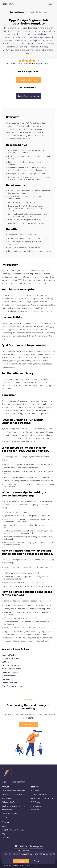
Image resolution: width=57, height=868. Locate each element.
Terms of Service (18, 865)
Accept (21, 861)
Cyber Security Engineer (12, 686)
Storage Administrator (11, 658)
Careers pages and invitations (14, 795)
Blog (4, 834)
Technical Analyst (9, 655)
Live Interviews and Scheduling (14, 806)
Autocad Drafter (9, 676)
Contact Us (6, 837)
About (4, 826)
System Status (35, 806)
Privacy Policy (6, 865)
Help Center (35, 791)
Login (4, 782)
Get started (29, 724)
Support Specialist (9, 683)
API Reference (35, 802)
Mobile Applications (10, 813)
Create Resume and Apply (29, 96)
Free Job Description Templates (43, 798)
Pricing (4, 817)
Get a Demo (35, 810)
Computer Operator (10, 672)
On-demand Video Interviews (13, 791)
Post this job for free (29, 80)
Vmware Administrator (11, 669)
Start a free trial (17, 782)
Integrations (7, 810)
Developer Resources (38, 795)
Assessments (7, 798)
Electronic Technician (11, 665)
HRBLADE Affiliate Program (13, 830)
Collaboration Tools (10, 802)
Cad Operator (7, 662)
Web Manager (7, 679)
